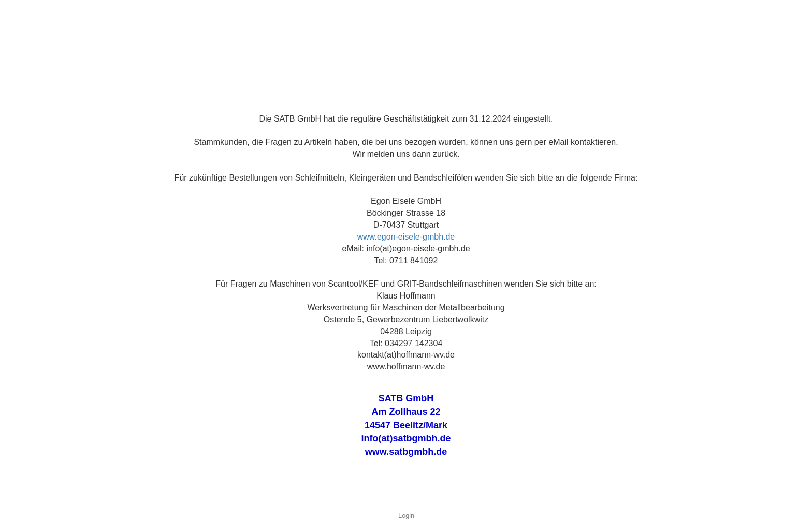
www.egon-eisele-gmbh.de (406, 237)
